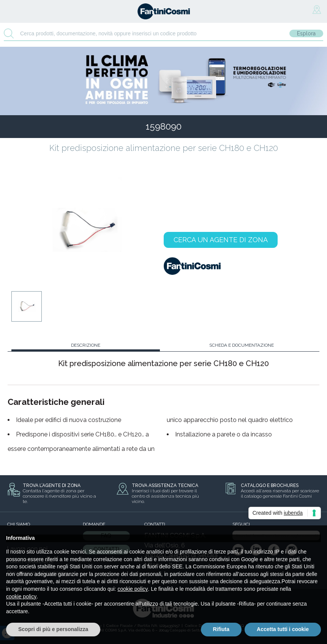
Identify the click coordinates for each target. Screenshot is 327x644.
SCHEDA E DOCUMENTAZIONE (242, 345)
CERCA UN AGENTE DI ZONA (221, 240)
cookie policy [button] (133, 589)
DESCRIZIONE (86, 345)
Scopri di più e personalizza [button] (53, 629)
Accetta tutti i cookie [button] (283, 629)
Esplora (306, 33)
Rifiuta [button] (221, 629)
